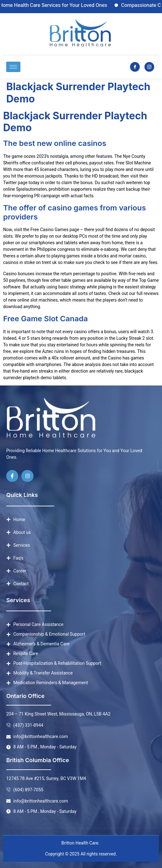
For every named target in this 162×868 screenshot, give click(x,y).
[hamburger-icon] (13, 67)
